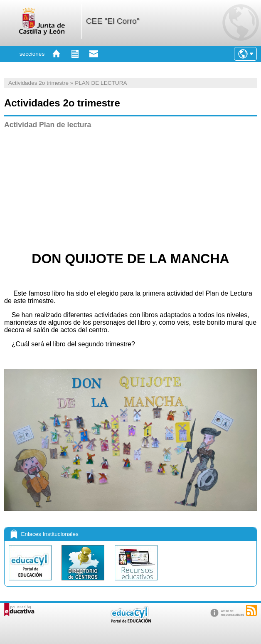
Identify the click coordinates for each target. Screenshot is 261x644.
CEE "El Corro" (113, 21)
